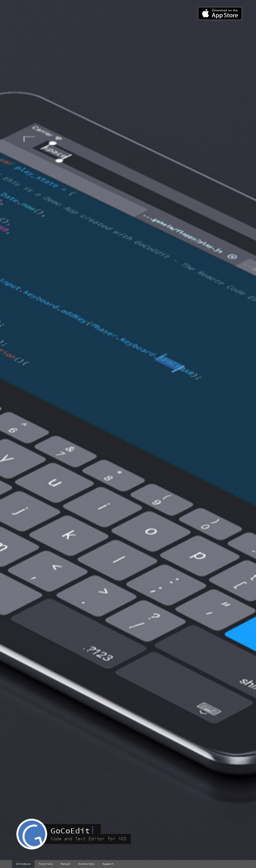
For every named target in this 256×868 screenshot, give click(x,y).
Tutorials (46, 864)
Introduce (23, 864)
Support (108, 864)
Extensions (86, 864)
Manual (66, 864)
